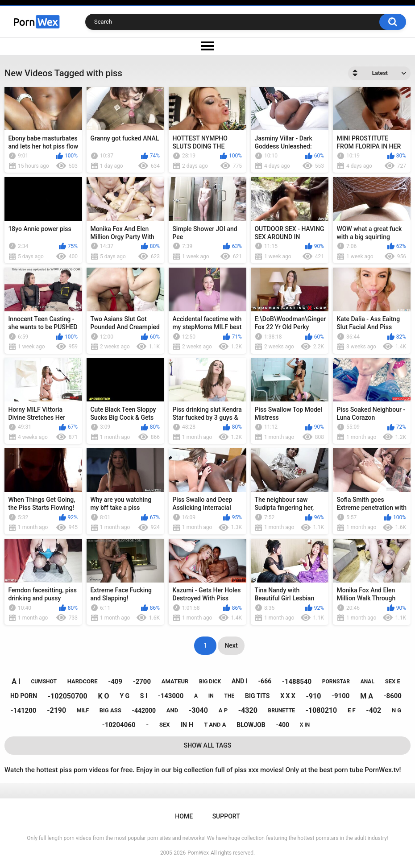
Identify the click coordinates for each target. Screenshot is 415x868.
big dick (210, 682)
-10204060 (119, 725)
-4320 (248, 710)
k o (103, 696)
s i (144, 696)
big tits (257, 696)
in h (187, 725)
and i (240, 681)
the (230, 696)
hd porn (24, 696)
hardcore (83, 681)
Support (226, 816)
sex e (393, 681)
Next (231, 645)
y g (124, 696)
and (172, 710)
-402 (373, 710)
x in (305, 725)
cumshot (44, 682)
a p (223, 710)
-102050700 (68, 696)
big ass (110, 710)
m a (367, 696)
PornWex (198, 853)
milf (83, 711)
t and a (215, 725)
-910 (314, 696)
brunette (282, 711)
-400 (282, 725)
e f (352, 710)
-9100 (340, 696)
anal (367, 682)
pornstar (336, 682)
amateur (175, 681)
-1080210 (322, 710)
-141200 (24, 711)
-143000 (171, 696)
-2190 (56, 710)
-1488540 (297, 682)
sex (165, 725)
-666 (265, 681)
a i (16, 681)
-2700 (142, 682)
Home (184, 816)
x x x (288, 696)
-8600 (393, 696)
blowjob (251, 725)
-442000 (144, 711)
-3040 (198, 710)
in (211, 696)
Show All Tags (208, 745)
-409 (115, 682)
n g (396, 710)
